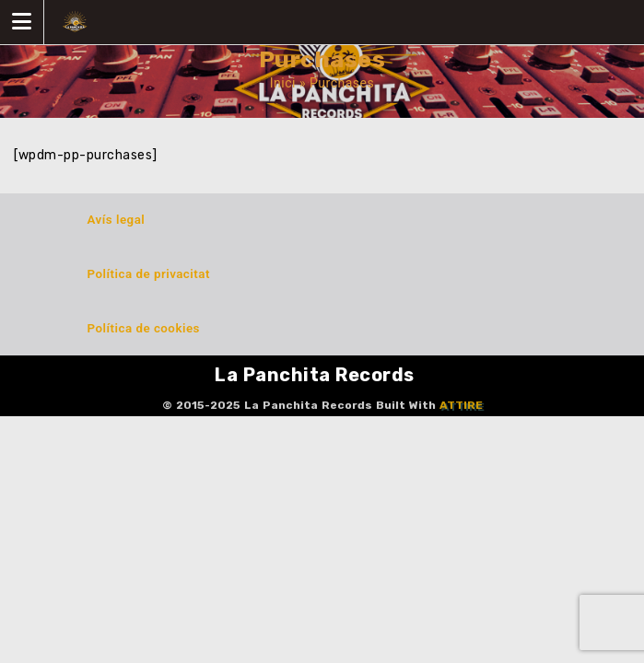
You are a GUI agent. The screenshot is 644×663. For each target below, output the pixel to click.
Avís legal (117, 220)
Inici (283, 83)
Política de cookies (144, 328)
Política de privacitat (149, 274)
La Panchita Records (315, 375)
